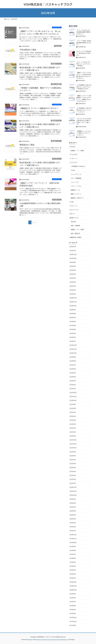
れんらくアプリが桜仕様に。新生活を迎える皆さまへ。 (84, 53)
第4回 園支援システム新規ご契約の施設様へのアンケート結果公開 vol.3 (40, 69)
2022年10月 (73, 400)
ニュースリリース (76, 174)
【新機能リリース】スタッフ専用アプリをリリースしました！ (84, 133)
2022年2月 (73, 432)
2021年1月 (73, 483)
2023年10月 (73, 353)
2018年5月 (73, 610)
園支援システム (56, 64)
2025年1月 (73, 294)
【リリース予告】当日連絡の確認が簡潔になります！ (84, 43)
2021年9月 (73, 452)
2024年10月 (73, 306)
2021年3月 (73, 475)
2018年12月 (73, 582)
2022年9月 (73, 404)
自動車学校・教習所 (75, 237)
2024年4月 (73, 329)
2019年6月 (73, 558)
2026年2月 (73, 250)
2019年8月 (73, 550)
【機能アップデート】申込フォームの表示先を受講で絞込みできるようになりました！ (84, 75)
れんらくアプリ (74, 210)
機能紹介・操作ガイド (77, 198)
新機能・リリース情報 (77, 151)
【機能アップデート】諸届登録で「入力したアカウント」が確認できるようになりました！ (84, 98)
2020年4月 (73, 519)
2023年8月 (73, 361)
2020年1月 (73, 531)
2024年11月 (73, 302)
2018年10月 (73, 590)
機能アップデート (76, 194)
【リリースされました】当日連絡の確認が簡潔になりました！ (84, 32)
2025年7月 (73, 270)
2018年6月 (73, 606)
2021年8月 (73, 456)
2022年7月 (73, 412)
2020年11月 (73, 491)
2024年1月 (73, 341)
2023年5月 (73, 373)
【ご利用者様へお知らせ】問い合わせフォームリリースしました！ (84, 110)
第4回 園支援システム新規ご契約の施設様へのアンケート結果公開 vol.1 (40, 164)
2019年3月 (73, 570)
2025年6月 (73, 274)
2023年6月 (73, 369)
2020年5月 (73, 515)
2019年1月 (73, 578)
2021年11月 (73, 444)
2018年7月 (73, 602)
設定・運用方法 (75, 233)
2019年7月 (73, 554)
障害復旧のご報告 (27, 145)
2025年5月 (73, 278)
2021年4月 (73, 471)
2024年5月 (73, 325)
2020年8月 (73, 503)
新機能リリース (75, 190)
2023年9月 (73, 357)
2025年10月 (73, 258)
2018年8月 (73, 598)
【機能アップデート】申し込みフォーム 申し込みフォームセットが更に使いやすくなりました (40, 32)
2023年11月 (73, 349)
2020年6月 (73, 511)
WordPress (31, 639)
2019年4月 (73, 566)
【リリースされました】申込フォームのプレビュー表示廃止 (84, 64)
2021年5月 (73, 467)
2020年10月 (73, 495)
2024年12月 (73, 298)
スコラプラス (57, 28)
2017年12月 (73, 617)
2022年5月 (73, 420)
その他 (73, 170)
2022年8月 (73, 408)
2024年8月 (73, 314)
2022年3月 (73, 428)
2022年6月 (73, 416)
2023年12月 (73, 345)
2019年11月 (73, 539)
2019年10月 (73, 542)
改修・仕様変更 (56, 84)
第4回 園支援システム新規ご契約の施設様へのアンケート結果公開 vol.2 (40, 126)
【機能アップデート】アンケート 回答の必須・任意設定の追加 (40, 184)
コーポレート (57, 159)
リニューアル (75, 182)
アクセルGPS (73, 154)
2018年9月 (73, 594)
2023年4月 (73, 377)
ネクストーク (73, 206)
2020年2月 (73, 527)
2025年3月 (73, 286)
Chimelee (58, 46)
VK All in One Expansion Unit (54, 639)
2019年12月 (73, 535)
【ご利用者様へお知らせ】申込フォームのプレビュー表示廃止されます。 (84, 87)
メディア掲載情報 (76, 178)
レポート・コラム (76, 186)
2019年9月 (73, 546)
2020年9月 (73, 499)
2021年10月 (73, 448)
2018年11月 (73, 586)
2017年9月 (73, 625)
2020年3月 (73, 523)
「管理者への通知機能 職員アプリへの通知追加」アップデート (41, 89)
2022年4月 (73, 424)
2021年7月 (73, 460)
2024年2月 (73, 337)
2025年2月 (73, 290)
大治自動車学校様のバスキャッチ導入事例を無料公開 (40, 205)
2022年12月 (73, 392)
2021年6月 (73, 464)
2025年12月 (73, 254)
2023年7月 (73, 365)
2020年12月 (73, 487)
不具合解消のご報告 (28, 50)
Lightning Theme (41, 639)
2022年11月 (73, 396)
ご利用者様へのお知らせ (78, 166)
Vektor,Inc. (65, 639)
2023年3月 (73, 381)
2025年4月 (73, 282)
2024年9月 (73, 310)
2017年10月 (73, 621)
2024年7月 (73, 318)
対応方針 (73, 222)
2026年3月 (73, 247)
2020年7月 (73, 507)
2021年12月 (73, 440)
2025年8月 (73, 266)
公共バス (72, 214)
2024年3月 (73, 333)
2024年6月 (73, 321)
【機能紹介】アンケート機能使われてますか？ (39, 108)
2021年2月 (73, 479)
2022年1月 (73, 436)
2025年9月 (73, 262)
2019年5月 (73, 562)
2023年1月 (73, 389)
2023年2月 (73, 385)
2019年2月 (73, 574)
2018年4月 (73, 613)
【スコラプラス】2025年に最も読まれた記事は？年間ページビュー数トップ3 (84, 121)
